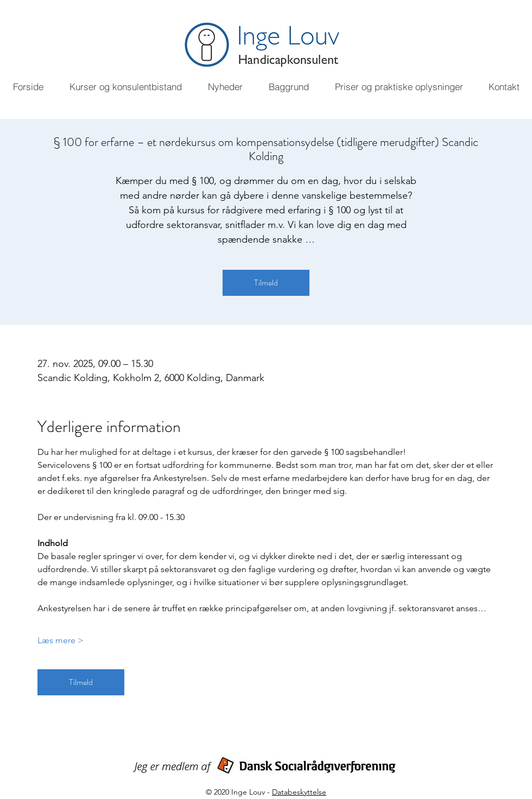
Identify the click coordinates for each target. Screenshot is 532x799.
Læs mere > (61, 640)
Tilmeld (266, 283)
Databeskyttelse (299, 792)
